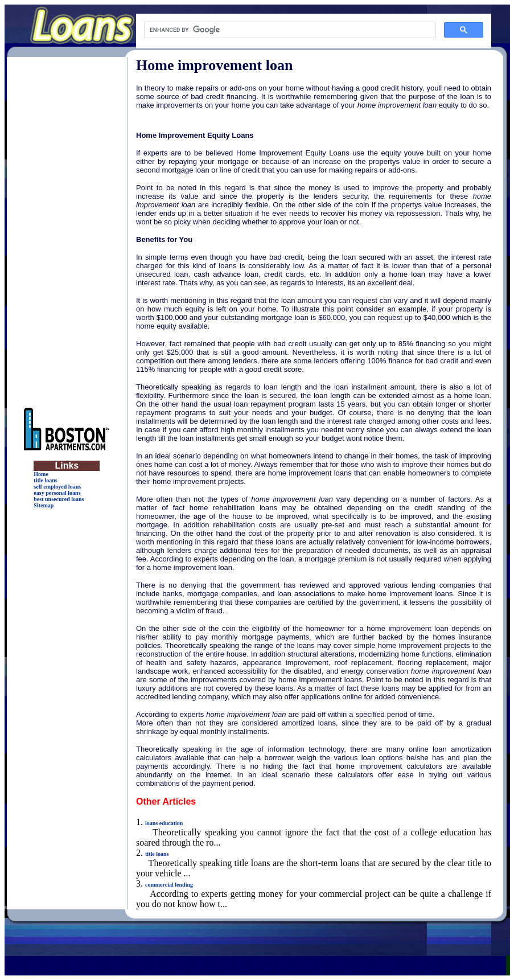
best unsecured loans (59, 499)
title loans (45, 480)
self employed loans (57, 487)
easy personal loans (57, 493)
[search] (289, 30)
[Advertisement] (67, 228)
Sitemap (44, 505)
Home (41, 474)
